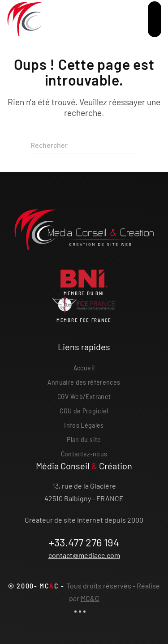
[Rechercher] (84, 145)
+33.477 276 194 (84, 542)
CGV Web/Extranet (84, 396)
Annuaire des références (84, 382)
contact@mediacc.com (84, 555)
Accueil (84, 367)
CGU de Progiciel (84, 410)
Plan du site (84, 439)
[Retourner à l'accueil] (25, 19)
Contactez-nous (84, 453)
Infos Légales (84, 425)
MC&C (90, 598)
